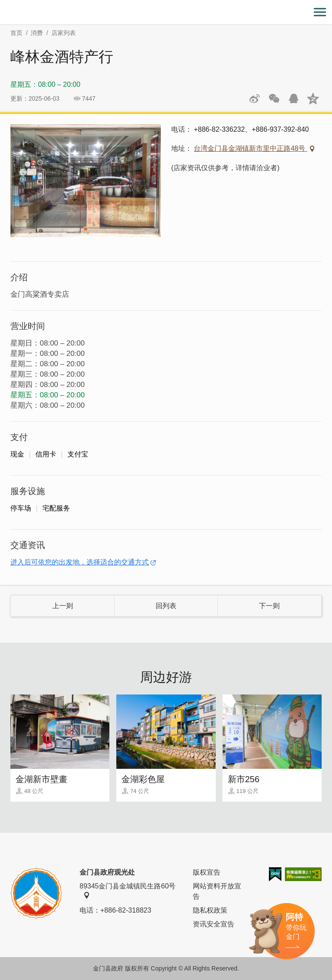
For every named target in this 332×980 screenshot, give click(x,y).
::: (3, 5)
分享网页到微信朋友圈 (274, 98)
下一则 (269, 606)
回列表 (166, 606)
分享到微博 (255, 98)
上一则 (63, 606)
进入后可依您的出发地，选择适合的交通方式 (80, 562)
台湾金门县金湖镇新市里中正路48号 (250, 148)
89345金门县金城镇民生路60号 (128, 891)
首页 (16, 33)
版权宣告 (207, 872)
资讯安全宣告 (214, 924)
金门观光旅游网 (166, 12)
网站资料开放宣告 (217, 891)
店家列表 (64, 33)
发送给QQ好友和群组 (294, 98)
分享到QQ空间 (313, 98)
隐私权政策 (210, 910)
